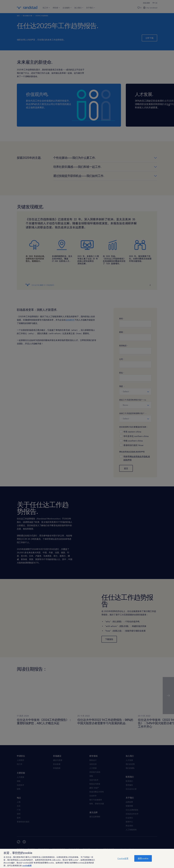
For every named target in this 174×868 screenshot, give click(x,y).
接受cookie (143, 858)
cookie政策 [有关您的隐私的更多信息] (27, 865)
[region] (87, 858)
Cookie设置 (123, 858)
